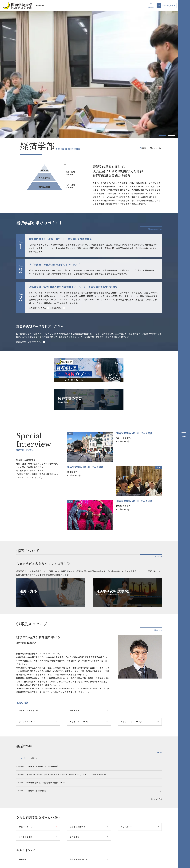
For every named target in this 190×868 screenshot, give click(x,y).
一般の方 (23, 736)
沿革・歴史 (75, 587)
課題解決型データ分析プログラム (29, 218)
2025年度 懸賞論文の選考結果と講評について (46, 659)
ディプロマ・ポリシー (28, 598)
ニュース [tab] (22, 634)
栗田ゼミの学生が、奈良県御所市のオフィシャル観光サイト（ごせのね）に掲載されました (66, 651)
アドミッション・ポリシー (132, 598)
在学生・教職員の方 (78, 736)
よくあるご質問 (26, 713)
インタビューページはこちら (27, 354)
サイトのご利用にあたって (115, 861)
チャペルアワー (127, 703)
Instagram (85, 854)
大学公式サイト (169, 5)
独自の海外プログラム (37, 184)
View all (154, 675)
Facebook (71, 854)
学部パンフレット (27, 703)
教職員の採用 (154, 861)
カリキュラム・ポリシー (80, 598)
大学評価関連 (137, 861)
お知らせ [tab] (34, 634)
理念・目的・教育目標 (28, 587)
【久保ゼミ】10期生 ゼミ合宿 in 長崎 (42, 643)
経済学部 (40, 5)
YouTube (98, 854)
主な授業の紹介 (56, 184)
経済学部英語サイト (78, 703)
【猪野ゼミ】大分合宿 (36, 667)
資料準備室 (75, 713)
